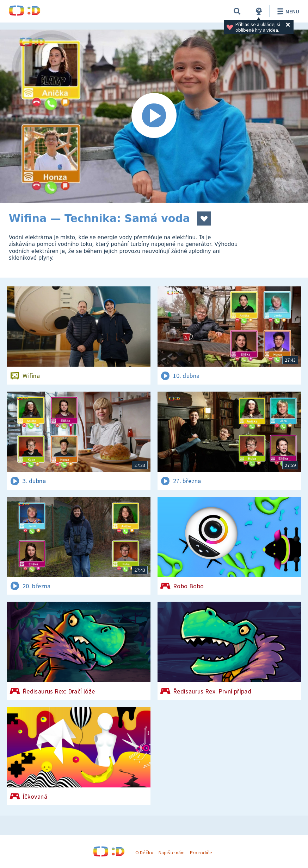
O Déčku (144, 853)
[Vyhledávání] (237, 11)
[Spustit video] (154, 116)
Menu (287, 11)
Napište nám (172, 853)
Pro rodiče (201, 853)
